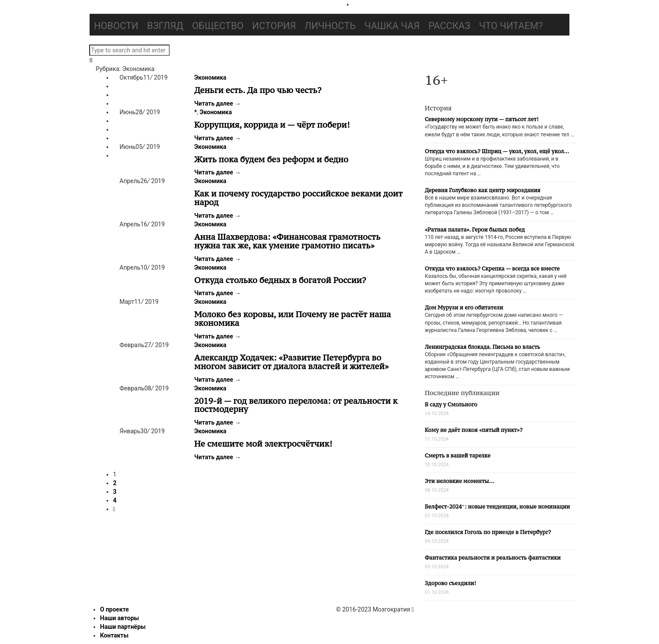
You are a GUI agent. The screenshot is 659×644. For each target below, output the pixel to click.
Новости (116, 26)
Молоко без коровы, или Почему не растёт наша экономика (293, 319)
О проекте (115, 609)
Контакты (114, 635)
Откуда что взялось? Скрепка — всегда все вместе (492, 269)
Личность (330, 26)
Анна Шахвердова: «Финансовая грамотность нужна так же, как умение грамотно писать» (288, 241)
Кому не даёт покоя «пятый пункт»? (474, 430)
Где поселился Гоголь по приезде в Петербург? (488, 532)
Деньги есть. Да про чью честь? (258, 90)
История (274, 26)
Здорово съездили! (451, 583)
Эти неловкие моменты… (459, 481)
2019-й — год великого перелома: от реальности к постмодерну (296, 405)
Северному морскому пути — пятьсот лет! (482, 119)
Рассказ (449, 26)
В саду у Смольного (451, 404)
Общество (218, 26)
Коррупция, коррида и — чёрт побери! (272, 125)
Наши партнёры (123, 627)
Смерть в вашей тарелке (458, 456)
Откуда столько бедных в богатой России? (280, 280)
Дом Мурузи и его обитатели (464, 308)
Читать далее (218, 103)
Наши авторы (120, 618)
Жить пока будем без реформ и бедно (271, 159)
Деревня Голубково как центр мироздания (483, 190)
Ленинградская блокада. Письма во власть (482, 347)
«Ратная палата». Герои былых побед (475, 230)
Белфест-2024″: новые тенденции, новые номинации (497, 507)
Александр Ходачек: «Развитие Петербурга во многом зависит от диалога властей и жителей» (292, 362)
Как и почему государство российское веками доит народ (299, 198)
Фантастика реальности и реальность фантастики (493, 558)
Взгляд (165, 26)
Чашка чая (392, 26)
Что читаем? (511, 26)
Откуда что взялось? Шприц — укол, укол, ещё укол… (497, 151)
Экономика (210, 77)
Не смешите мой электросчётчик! (263, 444)
